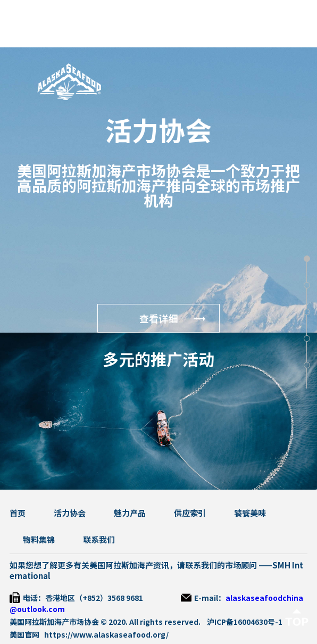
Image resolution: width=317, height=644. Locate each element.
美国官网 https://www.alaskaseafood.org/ (89, 635)
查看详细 (158, 319)
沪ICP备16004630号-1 (245, 622)
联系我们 (99, 540)
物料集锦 (39, 540)
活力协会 (70, 513)
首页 (18, 513)
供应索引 (190, 513)
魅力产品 (130, 513)
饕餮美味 (250, 513)
